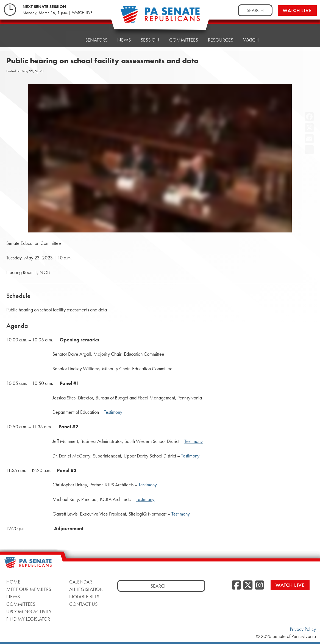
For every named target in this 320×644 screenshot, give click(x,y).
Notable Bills (84, 597)
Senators (96, 40)
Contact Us (83, 604)
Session (150, 40)
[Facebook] (236, 585)
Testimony (113, 412)
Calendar (81, 582)
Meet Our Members (29, 589)
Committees (184, 40)
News (124, 40)
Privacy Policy (303, 629)
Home (68, 40)
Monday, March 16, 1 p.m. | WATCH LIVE (57, 13)
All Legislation (86, 589)
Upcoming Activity (29, 611)
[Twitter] (248, 585)
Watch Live (297, 10)
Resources (221, 40)
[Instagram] (259, 585)
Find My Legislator (28, 619)
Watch (251, 40)
